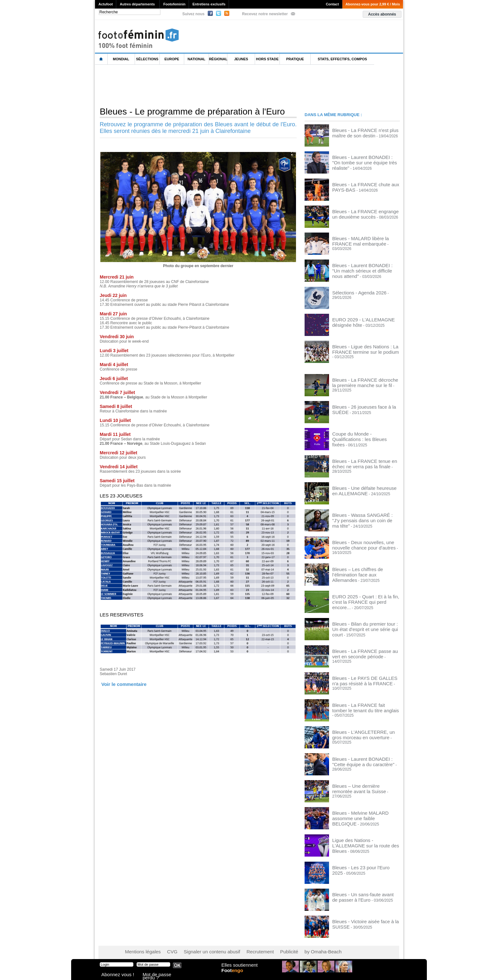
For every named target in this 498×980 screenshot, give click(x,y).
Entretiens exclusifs (209, 4)
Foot (234, 976)
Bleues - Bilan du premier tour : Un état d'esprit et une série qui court (365, 624)
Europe (172, 59)
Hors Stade (267, 59)
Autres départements (137, 4)
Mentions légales (139, 948)
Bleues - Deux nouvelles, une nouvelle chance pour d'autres (365, 543)
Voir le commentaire (119, 684)
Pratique (295, 59)
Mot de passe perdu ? (159, 975)
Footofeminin (174, 4)
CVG (164, 948)
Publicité (261, 948)
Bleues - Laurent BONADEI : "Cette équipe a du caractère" (362, 759)
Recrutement (237, 948)
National (197, 59)
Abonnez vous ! (113, 975)
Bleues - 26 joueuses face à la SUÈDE (365, 406)
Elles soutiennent (238, 970)
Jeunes (241, 59)
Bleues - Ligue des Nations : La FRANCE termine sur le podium (359, 348)
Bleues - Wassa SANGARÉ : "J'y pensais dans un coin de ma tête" (360, 516)
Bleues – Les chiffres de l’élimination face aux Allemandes (363, 570)
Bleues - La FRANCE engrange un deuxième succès (361, 213)
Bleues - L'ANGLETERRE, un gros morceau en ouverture (361, 732)
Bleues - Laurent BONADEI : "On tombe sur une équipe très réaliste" (366, 159)
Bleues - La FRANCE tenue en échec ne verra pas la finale (364, 462)
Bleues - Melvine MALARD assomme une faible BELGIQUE (363, 812)
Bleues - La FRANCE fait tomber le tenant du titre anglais (362, 705)
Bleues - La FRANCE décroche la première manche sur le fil (361, 381)
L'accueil (101, 59)
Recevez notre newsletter (265, 14)
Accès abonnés (382, 14)
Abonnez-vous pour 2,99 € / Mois (373, 4)
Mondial (121, 59)
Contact (332, 4)
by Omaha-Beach (290, 948)
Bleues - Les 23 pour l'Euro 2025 (360, 864)
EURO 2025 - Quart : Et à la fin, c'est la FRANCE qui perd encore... (365, 597)
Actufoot (106, 4)
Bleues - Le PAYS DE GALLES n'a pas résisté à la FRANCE (365, 678)
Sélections (147, 59)
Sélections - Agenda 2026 (354, 292)
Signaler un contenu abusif (197, 948)
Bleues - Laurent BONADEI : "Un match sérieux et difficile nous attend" (366, 267)
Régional (218, 59)
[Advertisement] (211, 85)
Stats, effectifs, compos (342, 59)
